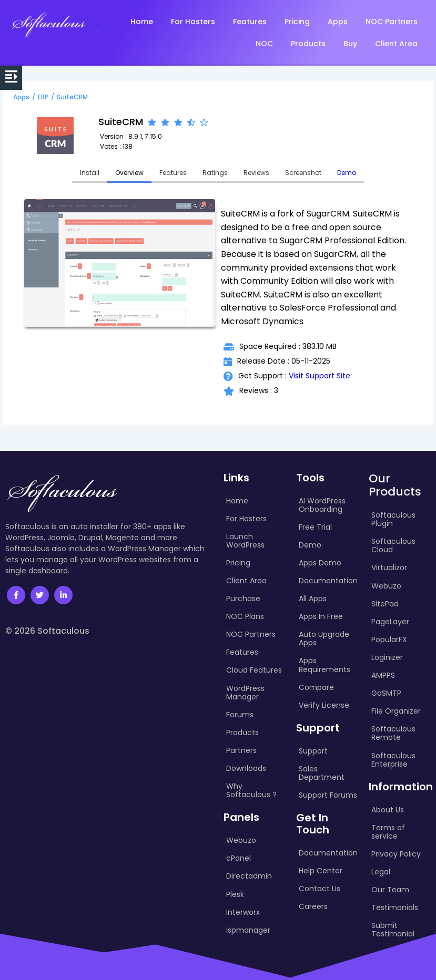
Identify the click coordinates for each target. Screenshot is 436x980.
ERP (43, 97)
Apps (21, 97)
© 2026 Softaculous (47, 631)
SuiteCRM (72, 97)
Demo (347, 173)
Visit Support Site (320, 376)
